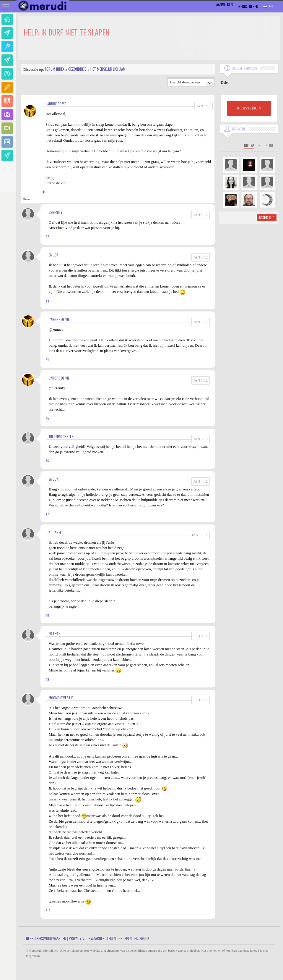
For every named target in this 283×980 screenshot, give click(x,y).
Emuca (54, 255)
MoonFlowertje (61, 698)
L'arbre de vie (56, 104)
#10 (48, 911)
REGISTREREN (249, 108)
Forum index (55, 69)
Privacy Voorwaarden (87, 938)
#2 (47, 237)
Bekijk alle (267, 218)
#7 (47, 514)
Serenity (56, 212)
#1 (44, 192)
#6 (47, 461)
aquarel (55, 532)
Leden (112, 938)
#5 (47, 418)
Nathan (55, 633)
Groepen (125, 938)
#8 (47, 615)
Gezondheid (77, 69)
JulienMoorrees (61, 436)
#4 (47, 360)
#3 (47, 301)
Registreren (248, 6)
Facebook (142, 938)
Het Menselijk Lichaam (108, 69)
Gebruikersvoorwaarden (46, 938)
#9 (47, 679)
